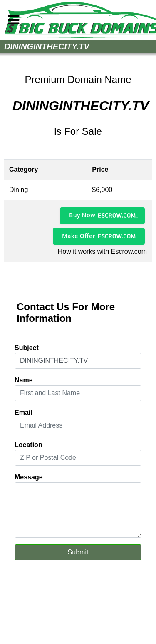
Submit (78, 552)
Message (29, 477)
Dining (19, 190)
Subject (27, 348)
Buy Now (82, 215)
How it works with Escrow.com (102, 252)
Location (28, 445)
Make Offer (79, 236)
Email (24, 412)
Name (24, 380)
